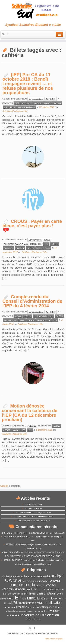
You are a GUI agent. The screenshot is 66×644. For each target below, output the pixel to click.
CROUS (30, 248)
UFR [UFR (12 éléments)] (50, 611)
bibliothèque (27, 103)
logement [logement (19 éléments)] (57, 598)
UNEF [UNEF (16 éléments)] (57, 611)
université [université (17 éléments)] (13, 615)
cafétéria (38, 103)
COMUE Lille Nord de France (16, 244)
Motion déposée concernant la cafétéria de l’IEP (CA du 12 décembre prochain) (30, 413)
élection (58, 103)
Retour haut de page (54, 639)
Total (55, 320)
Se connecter (52, 633)
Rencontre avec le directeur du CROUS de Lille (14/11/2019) (39, 533)
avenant (18, 316)
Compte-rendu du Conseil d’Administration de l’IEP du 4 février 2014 (32, 301)
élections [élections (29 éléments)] (33, 619)
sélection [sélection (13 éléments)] (43, 611)
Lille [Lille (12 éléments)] (24, 599)
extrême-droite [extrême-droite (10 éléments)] (22, 594)
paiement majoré (43, 248)
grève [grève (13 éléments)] (3, 599)
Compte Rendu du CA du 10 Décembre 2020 (34, 517)
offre (30, 430)
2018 (17, 103)
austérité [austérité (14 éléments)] (45, 576)
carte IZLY (20, 248)
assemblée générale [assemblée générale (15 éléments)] (28, 576)
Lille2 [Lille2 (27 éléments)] (41, 598)
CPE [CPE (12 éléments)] (28, 590)
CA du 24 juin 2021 (34, 504)
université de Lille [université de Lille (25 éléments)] (33, 615)
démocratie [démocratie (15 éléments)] (10, 594)
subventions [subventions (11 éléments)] (32, 611)
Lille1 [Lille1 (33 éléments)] (32, 598)
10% (46, 244)
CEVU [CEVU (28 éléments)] (18, 581)
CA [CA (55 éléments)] (8, 580)
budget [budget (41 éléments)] (57, 576)
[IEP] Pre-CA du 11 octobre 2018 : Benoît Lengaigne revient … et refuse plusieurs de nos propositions (28, 84)
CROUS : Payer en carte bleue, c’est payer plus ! (32, 224)
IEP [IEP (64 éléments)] (18, 598)
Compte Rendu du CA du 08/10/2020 (34, 521)
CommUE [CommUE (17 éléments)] (55, 581)
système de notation (27, 107)
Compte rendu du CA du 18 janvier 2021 (34, 513)
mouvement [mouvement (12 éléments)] (10, 607)
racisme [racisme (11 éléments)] (31, 607)
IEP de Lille (51, 99)
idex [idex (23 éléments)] (10, 598)
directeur (48, 103)
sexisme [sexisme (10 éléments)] (22, 611)
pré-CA (12, 107)
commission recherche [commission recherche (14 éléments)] (36, 581)
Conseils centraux (36, 99)
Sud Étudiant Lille (15, 633)
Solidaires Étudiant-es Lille (15, 111)
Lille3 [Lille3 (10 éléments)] (48, 599)
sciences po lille (44, 320)
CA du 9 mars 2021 (34, 508)
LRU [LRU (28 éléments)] (15, 603)
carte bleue (8, 248)
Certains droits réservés (35, 633)
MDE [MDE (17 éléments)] (40, 603)
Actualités (32, 426)
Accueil (4, 486)
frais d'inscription (11, 320)
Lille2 (22, 320)
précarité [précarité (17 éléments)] (21, 607)
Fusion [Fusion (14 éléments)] (59, 594)
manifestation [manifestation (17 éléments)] (28, 603)
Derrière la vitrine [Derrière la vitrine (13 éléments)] (55, 589)
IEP (5, 107)
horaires (16, 430)
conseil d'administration (44, 316)
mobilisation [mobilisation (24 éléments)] (53, 603)
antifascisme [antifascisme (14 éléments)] (9, 576)
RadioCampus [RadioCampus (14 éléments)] (43, 607)
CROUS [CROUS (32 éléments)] (38, 589)
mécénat (31, 320)
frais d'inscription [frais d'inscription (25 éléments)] (42, 593)
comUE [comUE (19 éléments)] (41, 585)
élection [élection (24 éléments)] (53, 615)
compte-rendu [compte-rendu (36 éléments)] (22, 585)
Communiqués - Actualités (39, 240)
